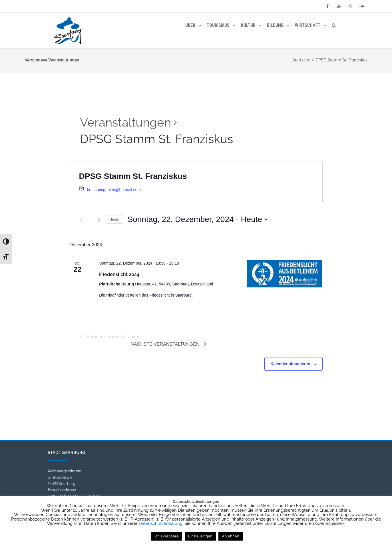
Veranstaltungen (125, 122)
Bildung (275, 25)
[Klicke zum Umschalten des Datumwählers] (198, 219)
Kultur (248, 25)
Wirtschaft (308, 25)
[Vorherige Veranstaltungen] (82, 220)
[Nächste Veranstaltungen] (99, 220)
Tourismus (218, 25)
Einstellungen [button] (200, 536)
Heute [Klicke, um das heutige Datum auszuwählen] (114, 219)
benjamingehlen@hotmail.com (114, 190)
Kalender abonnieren (290, 364)
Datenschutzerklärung (161, 523)
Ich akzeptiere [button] (167, 536)
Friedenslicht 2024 (119, 274)
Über (190, 25)
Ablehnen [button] (231, 536)
